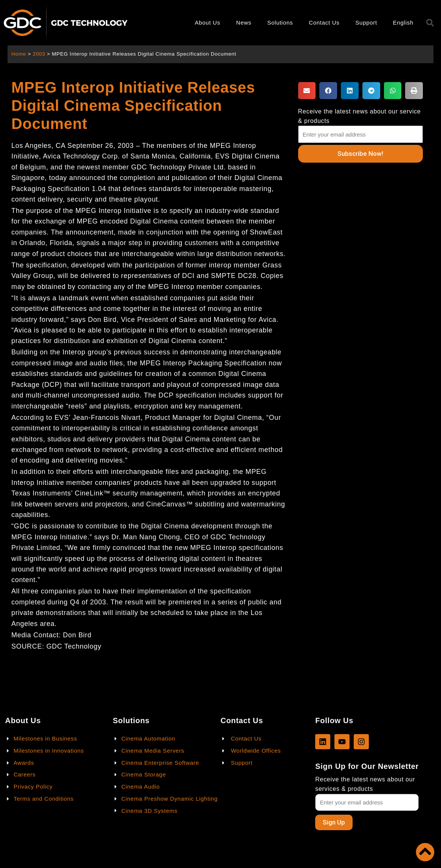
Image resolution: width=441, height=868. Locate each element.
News (244, 23)
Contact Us (324, 23)
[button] (307, 91)
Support (366, 23)
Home (19, 54)
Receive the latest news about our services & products (365, 784)
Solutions (280, 23)
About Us (208, 23)
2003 (39, 54)
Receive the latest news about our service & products (360, 116)
